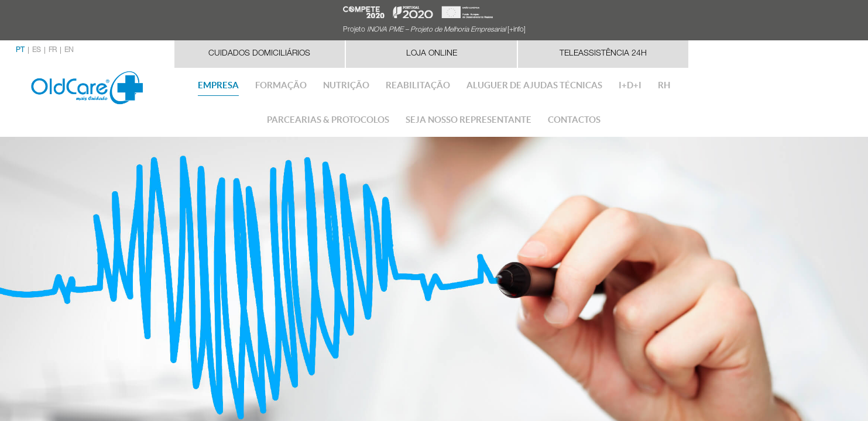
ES (37, 50)
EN (69, 50)
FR (53, 50)
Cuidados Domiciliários (259, 54)
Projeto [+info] (434, 30)
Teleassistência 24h (603, 54)
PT (20, 50)
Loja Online (432, 54)
